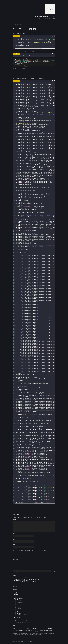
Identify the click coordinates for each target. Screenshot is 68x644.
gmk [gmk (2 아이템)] (17, 630)
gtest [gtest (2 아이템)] (26, 630)
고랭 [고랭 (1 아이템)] (30, 633)
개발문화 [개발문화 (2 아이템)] (20, 633)
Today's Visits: (21, 621)
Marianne (30, 641)
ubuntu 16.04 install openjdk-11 (26, 582)
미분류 (17, 616)
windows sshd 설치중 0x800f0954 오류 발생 (28, 579)
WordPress (22, 641)
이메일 (15, 539)
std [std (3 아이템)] (43, 632)
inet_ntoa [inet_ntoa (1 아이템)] (41, 630)
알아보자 (18, 617)
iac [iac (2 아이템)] (38, 630)
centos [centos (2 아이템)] (34, 629)
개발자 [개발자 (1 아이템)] (24, 633)
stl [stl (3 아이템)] (46, 632)
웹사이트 (15, 544)
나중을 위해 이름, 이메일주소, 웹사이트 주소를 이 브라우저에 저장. (30, 550)
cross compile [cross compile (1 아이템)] (45, 629)
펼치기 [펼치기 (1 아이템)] (36, 635)
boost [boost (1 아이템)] (20, 629)
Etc (16, 593)
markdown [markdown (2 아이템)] (50, 630)
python (19, 611)
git (18, 603)
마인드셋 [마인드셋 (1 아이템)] (37, 633)
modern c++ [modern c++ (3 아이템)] (30, 632)
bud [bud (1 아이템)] (27, 629)
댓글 (14, 520)
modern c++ (21, 602)
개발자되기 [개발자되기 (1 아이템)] (27, 633)
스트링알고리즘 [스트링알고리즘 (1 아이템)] (51, 633)
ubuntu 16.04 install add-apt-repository (28, 583)
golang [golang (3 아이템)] (21, 630)
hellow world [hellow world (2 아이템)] (32, 630)
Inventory (20, 597)
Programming (19, 598)
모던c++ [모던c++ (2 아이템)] (46, 633)
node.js (19, 610)
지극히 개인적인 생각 (22, 615)
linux (14, 26)
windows (19, 614)
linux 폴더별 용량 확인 (22, 580)
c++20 (19, 601)
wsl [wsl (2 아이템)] (14, 633)
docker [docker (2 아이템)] (50, 629)
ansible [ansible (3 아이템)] (16, 628)
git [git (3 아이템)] (14, 630)
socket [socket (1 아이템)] (40, 632)
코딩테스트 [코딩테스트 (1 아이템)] (22, 635)
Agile (17, 592)
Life (17, 594)
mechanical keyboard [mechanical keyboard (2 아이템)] (19, 632)
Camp (18, 596)
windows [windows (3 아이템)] (51, 632)
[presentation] (23, 555)
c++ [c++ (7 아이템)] (30, 628)
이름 (14, 534)
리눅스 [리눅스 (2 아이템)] (33, 633)
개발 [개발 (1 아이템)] (16, 633)
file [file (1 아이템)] (54, 629)
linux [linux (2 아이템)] (45, 630)
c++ (18, 600)
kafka (18, 606)
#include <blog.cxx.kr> (45, 16)
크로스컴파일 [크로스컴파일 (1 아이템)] (27, 635)
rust (18, 612)
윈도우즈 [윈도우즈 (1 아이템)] (14, 635)
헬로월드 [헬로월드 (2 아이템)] (40, 635)
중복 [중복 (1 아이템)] (19, 635)
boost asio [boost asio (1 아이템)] (24, 629)
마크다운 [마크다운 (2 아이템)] (41, 633)
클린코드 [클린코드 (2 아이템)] (32, 635)
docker (20, 608)
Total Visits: (20, 622)
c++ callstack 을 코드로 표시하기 (25, 578)
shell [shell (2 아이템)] (36, 632)
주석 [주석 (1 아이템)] (17, 635)
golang (19, 605)
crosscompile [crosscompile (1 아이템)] (39, 629)
